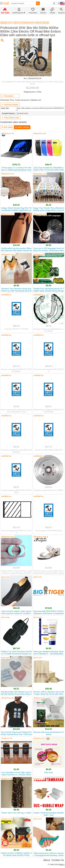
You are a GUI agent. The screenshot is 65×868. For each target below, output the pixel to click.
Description (8, 96)
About (47, 860)
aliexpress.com (8, 133)
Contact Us (58, 860)
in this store (7, 127)
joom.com (6, 577)
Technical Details (10, 105)
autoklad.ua (6, 295)
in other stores (22, 127)
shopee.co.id (39, 254)
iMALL (62, 864)
